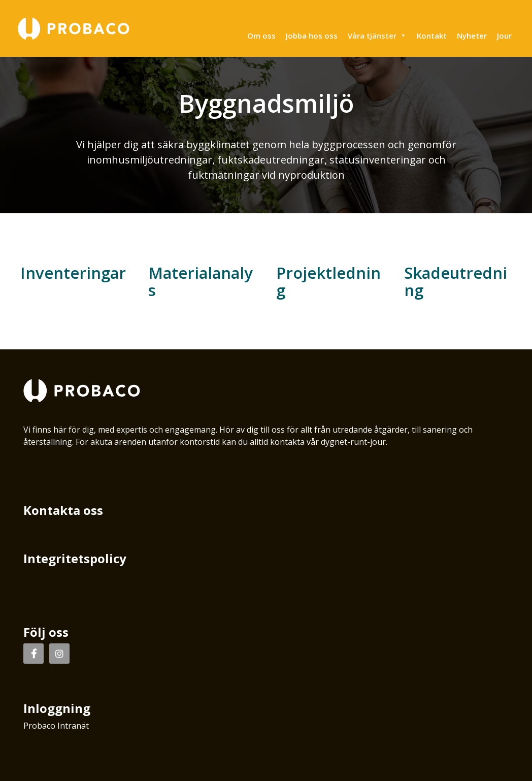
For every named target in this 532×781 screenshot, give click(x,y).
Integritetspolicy (75, 558)
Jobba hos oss (312, 36)
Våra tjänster (377, 36)
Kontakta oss (63, 510)
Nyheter (472, 36)
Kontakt (432, 36)
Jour (504, 36)
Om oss (261, 36)
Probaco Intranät (56, 726)
